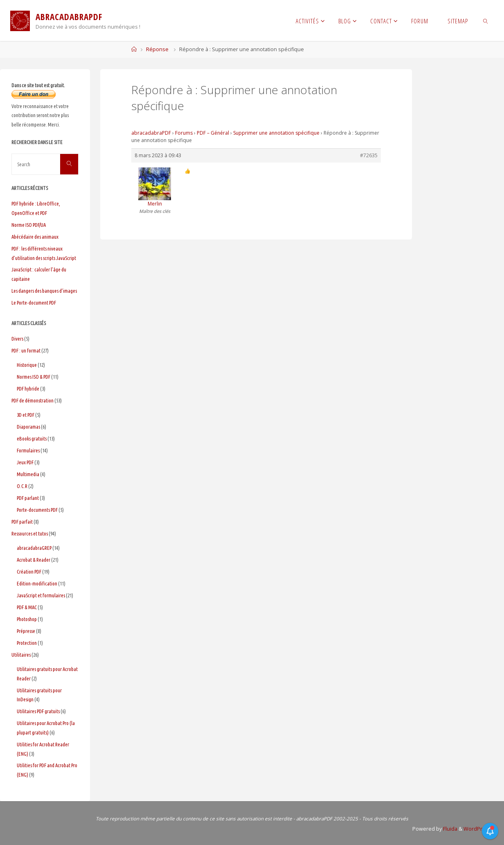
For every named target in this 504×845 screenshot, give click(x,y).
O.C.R (22, 486)
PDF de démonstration (33, 400)
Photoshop (27, 619)
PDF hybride (28, 389)
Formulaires (28, 450)
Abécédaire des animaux (35, 237)
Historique (27, 365)
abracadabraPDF (151, 133)
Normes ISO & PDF (34, 377)
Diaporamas (28, 427)
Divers (17, 339)
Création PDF (29, 572)
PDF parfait (22, 522)
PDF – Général (213, 133)
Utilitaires (21, 655)
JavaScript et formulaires (41, 595)
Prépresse (26, 631)
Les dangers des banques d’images (44, 291)
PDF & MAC (27, 607)
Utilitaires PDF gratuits (38, 711)
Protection (27, 643)
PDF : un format (26, 350)
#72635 (369, 155)
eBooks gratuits (32, 438)
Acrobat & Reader (34, 560)
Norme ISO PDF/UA (29, 225)
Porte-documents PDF (37, 510)
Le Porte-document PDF (34, 303)
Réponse (157, 49)
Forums (184, 133)
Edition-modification (37, 583)
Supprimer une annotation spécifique (276, 133)
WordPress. (478, 829)
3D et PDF (26, 415)
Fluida (450, 829)
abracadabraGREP (34, 548)
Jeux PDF (25, 462)
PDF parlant (28, 498)
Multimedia (28, 474)
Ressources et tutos (30, 533)
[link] (486, 20)
